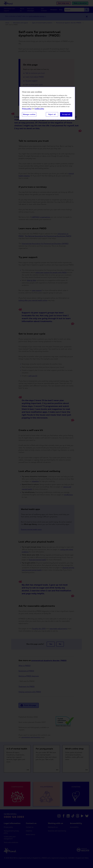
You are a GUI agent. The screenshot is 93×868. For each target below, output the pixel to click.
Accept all (66, 114)
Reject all (52, 114)
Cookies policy (39, 109)
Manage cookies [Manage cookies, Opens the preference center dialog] (29, 114)
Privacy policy (27, 109)
